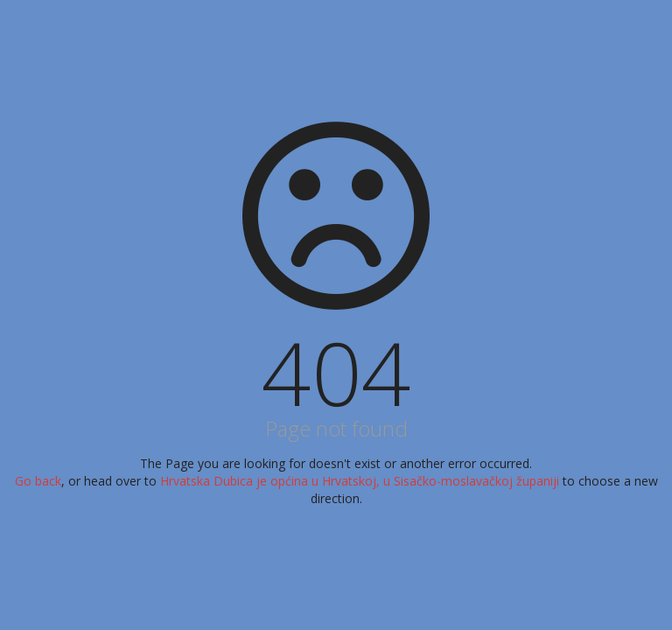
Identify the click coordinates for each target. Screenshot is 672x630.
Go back (38, 481)
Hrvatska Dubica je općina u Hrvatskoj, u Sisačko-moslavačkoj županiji (361, 481)
